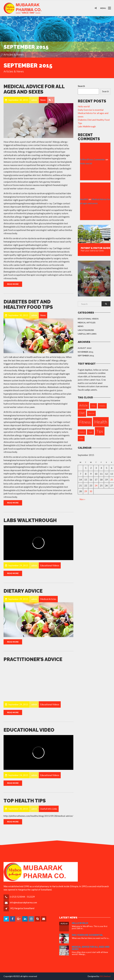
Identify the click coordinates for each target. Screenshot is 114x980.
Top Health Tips (25, 801)
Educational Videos (88, 319)
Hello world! (84, 106)
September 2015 (86, 356)
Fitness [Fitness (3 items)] (85, 422)
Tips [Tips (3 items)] (100, 431)
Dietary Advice (23, 591)
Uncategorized (86, 330)
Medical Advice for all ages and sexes (34, 89)
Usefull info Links (87, 334)
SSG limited (105, 976)
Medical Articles (87, 323)
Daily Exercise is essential (91, 110)
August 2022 (85, 348)
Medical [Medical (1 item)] (82, 432)
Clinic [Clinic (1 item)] (93, 406)
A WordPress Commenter (93, 159)
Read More (13, 284)
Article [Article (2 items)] (83, 405)
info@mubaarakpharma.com (23, 902)
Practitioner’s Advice (33, 659)
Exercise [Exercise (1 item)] (91, 413)
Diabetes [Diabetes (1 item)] (102, 406)
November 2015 (85, 352)
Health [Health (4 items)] (101, 422)
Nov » (82, 499)
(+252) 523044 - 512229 (22, 897)
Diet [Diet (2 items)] (82, 413)
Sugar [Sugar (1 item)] (90, 432)
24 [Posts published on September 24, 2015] (96, 485)
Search (81, 86)
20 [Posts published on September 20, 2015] (112, 480)
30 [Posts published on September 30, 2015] (91, 491)
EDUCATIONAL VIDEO (29, 730)
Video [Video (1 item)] (81, 438)
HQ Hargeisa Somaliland (22, 908)
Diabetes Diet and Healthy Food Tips (28, 304)
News (81, 326)
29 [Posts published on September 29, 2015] (86, 491)
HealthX (84, 199)
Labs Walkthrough (30, 520)
